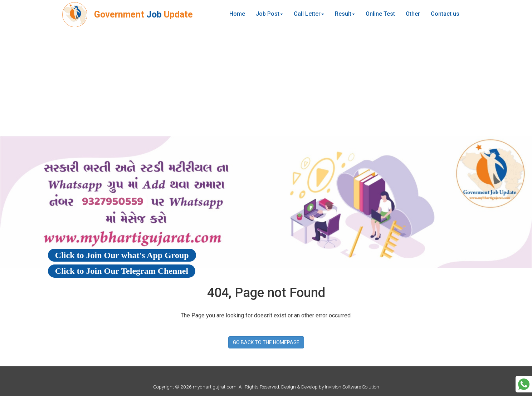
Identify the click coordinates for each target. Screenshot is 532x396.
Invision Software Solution (352, 387)
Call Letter (309, 14)
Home (237, 14)
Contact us (445, 14)
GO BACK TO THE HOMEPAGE (266, 342)
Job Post (269, 14)
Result (345, 14)
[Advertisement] (266, 82)
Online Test (380, 14)
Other (413, 14)
